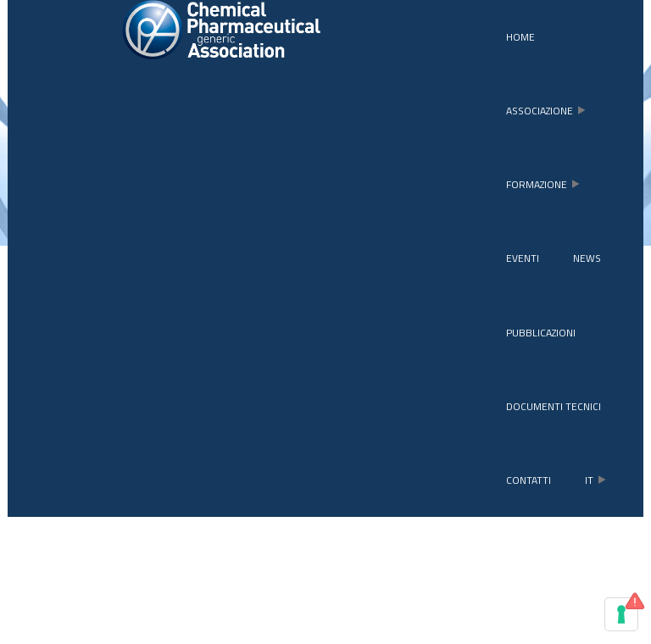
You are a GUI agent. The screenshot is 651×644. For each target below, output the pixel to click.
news (587, 258)
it (595, 480)
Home (520, 37)
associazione (546, 111)
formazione (543, 184)
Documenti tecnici (554, 406)
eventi (523, 258)
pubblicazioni (541, 333)
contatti (529, 480)
